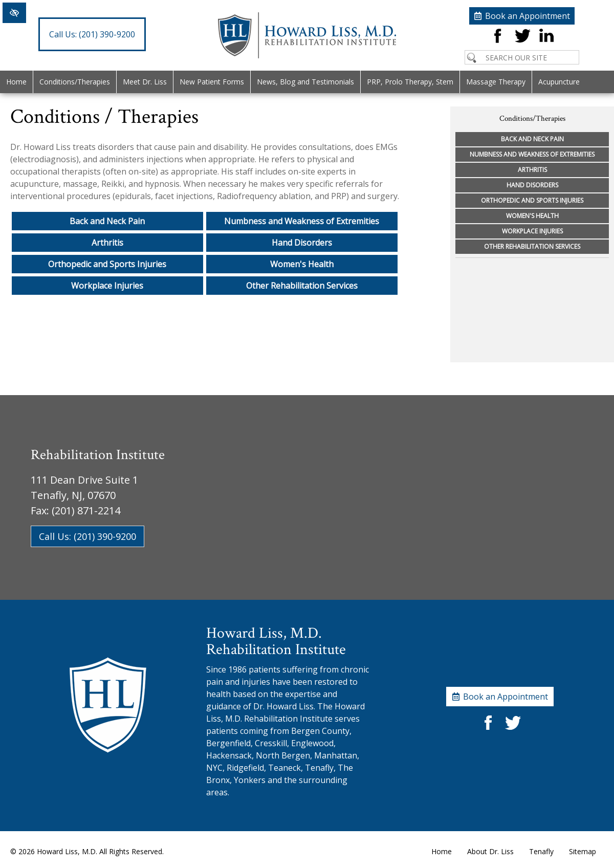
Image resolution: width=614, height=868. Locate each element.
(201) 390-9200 (92, 34)
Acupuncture (559, 82)
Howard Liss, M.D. (67, 851)
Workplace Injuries (107, 286)
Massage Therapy (496, 82)
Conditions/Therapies (75, 82)
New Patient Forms (212, 82)
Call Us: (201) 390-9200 (87, 536)
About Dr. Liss (490, 851)
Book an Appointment (528, 16)
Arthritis (107, 243)
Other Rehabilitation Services (302, 286)
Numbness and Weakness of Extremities (302, 221)
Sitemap (583, 851)
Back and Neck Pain (107, 221)
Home (16, 82)
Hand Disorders (302, 243)
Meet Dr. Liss (145, 82)
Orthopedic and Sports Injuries (107, 264)
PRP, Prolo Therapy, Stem (410, 82)
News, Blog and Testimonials (305, 82)
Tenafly (541, 851)
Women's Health (302, 264)
